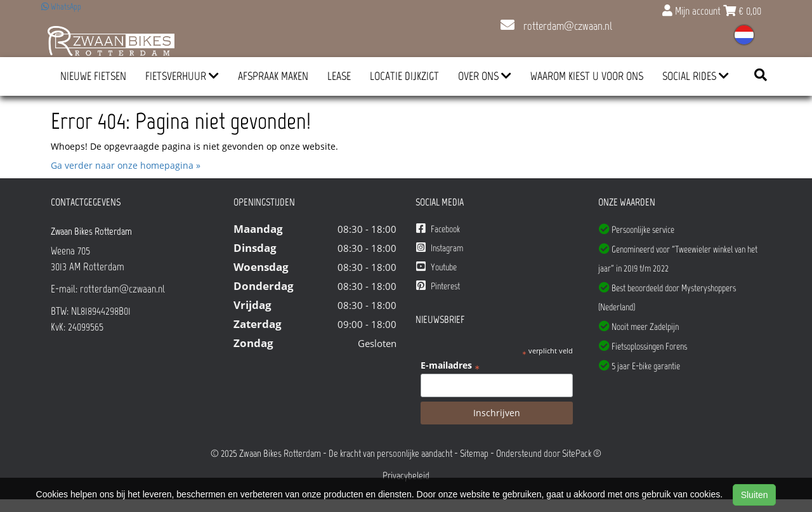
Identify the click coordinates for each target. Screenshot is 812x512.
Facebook (438, 229)
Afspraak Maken (273, 76)
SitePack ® (582, 453)
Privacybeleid (406, 476)
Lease (339, 76)
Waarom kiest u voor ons (587, 76)
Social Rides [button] (696, 76)
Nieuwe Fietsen (93, 76)
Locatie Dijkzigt (404, 76)
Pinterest (438, 286)
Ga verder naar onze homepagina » (126, 165)
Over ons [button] (485, 76)
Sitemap (474, 453)
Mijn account (693, 11)
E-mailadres (450, 365)
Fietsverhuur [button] (182, 76)
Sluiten (755, 495)
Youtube (436, 267)
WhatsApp (61, 7)
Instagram (440, 248)
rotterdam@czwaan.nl (556, 26)
